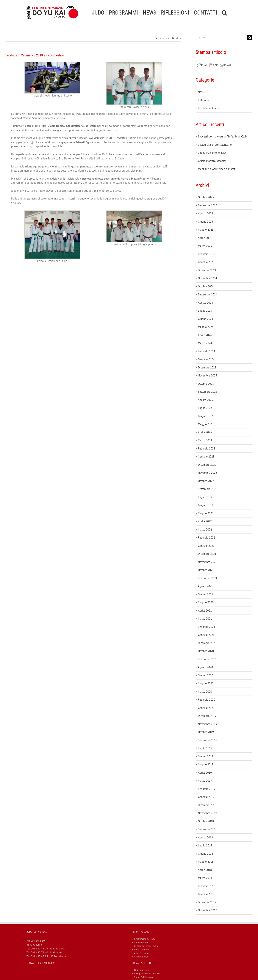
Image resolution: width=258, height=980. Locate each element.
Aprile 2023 (205, 432)
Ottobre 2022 (206, 481)
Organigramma (142, 970)
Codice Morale (141, 950)
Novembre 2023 (207, 375)
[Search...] (221, 38)
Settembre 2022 (208, 489)
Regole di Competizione (146, 946)
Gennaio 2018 (206, 894)
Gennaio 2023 (206, 456)
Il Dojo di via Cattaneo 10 (147, 974)
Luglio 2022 (205, 497)
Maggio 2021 (206, 602)
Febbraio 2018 (207, 886)
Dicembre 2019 (207, 716)
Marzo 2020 (205, 692)
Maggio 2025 (206, 230)
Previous (164, 38)
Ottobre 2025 (206, 197)
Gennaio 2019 (206, 797)
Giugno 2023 (205, 416)
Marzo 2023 (205, 440)
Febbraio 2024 (207, 351)
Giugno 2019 (205, 756)
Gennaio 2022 (206, 546)
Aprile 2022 (205, 521)
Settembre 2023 (208, 392)
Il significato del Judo (145, 939)
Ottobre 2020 (206, 651)
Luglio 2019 (205, 748)
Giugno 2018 (205, 854)
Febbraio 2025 (207, 254)
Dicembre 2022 (207, 465)
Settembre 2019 (208, 740)
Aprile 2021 (205, 611)
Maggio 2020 (206, 683)
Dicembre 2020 (207, 643)
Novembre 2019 (207, 724)
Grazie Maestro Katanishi (213, 161)
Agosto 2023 (205, 400)
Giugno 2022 (205, 505)
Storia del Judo (142, 942)
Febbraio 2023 (207, 448)
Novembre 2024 (207, 278)
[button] (224, 12)
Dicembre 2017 (207, 902)
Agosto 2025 (205, 213)
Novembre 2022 (207, 473)
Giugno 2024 (205, 319)
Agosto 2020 (205, 667)
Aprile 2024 (205, 335)
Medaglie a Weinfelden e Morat (216, 169)
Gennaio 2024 (206, 359)
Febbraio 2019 (207, 789)
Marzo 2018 (205, 878)
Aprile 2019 (205, 773)
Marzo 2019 (205, 781)
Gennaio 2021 (206, 635)
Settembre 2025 (208, 205)
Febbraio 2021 (207, 627)
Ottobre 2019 (206, 732)
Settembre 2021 (208, 578)
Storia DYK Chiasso (143, 977)
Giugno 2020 (205, 675)
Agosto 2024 (205, 303)
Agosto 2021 (205, 586)
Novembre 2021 (207, 562)
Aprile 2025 (205, 238)
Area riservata (141, 957)
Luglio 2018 (205, 845)
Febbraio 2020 (207, 700)
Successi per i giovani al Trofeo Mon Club (222, 136)
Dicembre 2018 (207, 805)
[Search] (250, 38)
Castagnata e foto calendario (215, 145)
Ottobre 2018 (206, 821)
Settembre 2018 (208, 829)
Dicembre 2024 (207, 270)
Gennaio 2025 (206, 262)
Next (175, 38)
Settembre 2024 (208, 294)
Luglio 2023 (205, 408)
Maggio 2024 (206, 327)
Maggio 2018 (206, 862)
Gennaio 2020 (206, 708)
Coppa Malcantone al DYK (213, 153)
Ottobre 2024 (206, 286)
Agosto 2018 (205, 837)
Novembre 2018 (207, 813)
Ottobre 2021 (206, 570)
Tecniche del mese (209, 108)
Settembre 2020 (208, 659)
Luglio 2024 (205, 311)
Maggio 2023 (206, 424)
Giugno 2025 (205, 222)
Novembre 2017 (207, 910)
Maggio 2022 (206, 513)
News (201, 92)
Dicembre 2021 (207, 554)
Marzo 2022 (205, 529)
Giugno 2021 (205, 594)
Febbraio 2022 (207, 538)
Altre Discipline (142, 953)
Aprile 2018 (205, 870)
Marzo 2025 (205, 246)
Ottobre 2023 (206, 384)
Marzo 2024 (205, 343)
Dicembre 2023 (207, 367)
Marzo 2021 (205, 619)
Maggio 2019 (206, 764)
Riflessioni (204, 100)
